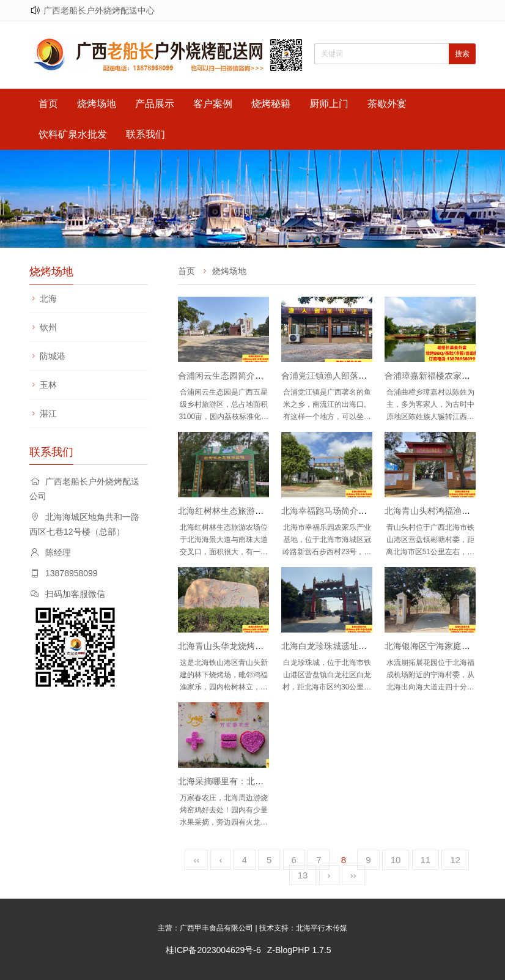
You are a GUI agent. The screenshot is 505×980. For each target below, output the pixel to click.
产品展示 (155, 104)
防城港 (53, 356)
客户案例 (213, 104)
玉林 (48, 385)
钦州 (48, 327)
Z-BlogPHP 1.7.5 (299, 950)
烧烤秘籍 (271, 104)
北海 (48, 299)
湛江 (48, 414)
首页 (48, 104)
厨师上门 (329, 104)
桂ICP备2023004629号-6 (213, 950)
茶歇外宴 (387, 104)
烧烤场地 (97, 104)
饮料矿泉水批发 (73, 134)
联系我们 (146, 134)
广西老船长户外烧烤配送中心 (99, 10)
